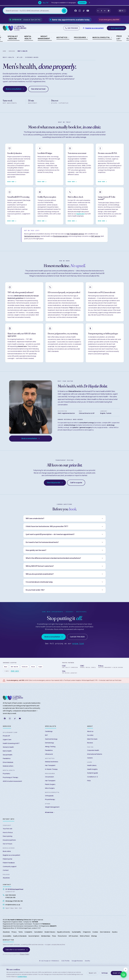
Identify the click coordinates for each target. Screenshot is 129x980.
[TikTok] (15, 718)
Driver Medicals (8, 762)
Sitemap (94, 936)
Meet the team (92, 739)
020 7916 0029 (11, 895)
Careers (90, 758)
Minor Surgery (50, 788)
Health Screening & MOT (11, 743)
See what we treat (38, 89)
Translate (84, 3)
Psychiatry (6, 774)
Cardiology (49, 731)
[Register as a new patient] (93, 28)
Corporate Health (93, 750)
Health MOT (81, 214)
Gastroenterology (51, 739)
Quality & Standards (20, 936)
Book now (12, 182)
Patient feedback (9, 863)
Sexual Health (8, 755)
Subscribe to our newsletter (17, 950)
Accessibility (7, 936)
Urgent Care (7, 739)
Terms (21, 932)
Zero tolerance (105, 932)
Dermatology (49, 743)
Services (12, 51)
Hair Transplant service (75, 234)
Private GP (6, 736)
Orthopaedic (49, 796)
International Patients (95, 754)
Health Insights (92, 769)
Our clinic (90, 735)
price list (78, 644)
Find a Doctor (62, 936)
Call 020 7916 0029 (77, 637)
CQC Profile (65, 961)
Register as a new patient (11, 855)
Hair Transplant (50, 765)
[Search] (64, 11)
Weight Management (52, 807)
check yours (15, 671)
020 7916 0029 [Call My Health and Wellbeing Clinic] (72, 28)
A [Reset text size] (101, 11)
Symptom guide (93, 773)
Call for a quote (76, 483)
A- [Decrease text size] (98, 11)
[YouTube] (20, 718)
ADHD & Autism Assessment (12, 781)
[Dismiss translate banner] (91, 3)
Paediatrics (7, 758)
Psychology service (60, 236)
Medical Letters (8, 766)
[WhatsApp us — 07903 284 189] (124, 975)
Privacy (14, 932)
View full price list (55, 483)
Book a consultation (15, 89)
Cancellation (38, 932)
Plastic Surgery (50, 784)
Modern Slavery (50, 932)
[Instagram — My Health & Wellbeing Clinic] (80, 11)
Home (4, 51)
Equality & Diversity (64, 932)
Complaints (28, 932)
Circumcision (49, 777)
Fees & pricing (8, 836)
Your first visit (8, 829)
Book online (7, 851)
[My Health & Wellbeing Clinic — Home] (15, 28)
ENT (46, 735)
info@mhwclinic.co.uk (13, 905)
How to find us (8, 832)
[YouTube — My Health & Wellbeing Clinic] (88, 11)
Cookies (95, 932)
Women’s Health (8, 747)
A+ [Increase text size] (105, 11)
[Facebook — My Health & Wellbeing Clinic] (76, 11)
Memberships (46, 936)
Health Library (92, 765)
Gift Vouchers (73, 936)
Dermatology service (32, 236)
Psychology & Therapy (10, 777)
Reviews (90, 743)
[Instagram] (10, 718)
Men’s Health (7, 751)
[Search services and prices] (34, 11)
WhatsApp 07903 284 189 (14, 901)
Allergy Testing (50, 747)
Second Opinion (34, 936)
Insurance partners (9, 840)
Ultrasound (49, 754)
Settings (105, 973)
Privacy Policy (24, 954)
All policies (6, 878)
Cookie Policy (22, 977)
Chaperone (87, 932)
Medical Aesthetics (52, 762)
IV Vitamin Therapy (51, 769)
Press (54, 936)
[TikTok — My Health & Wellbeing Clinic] (84, 11)
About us (90, 731)
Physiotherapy (50, 799)
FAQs (89, 781)
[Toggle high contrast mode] (108, 11)
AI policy (115, 932)
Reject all (93, 973)
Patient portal (7, 859)
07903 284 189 (10, 897)
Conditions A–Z (93, 777)
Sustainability (76, 932)
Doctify (87, 961)
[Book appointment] (117, 28)
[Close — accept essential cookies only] (126, 970)
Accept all (117, 973)
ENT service (96, 236)
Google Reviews (77, 961)
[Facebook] (5, 718)
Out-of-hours (8, 844)
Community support (10, 866)
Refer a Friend (85, 936)
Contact (6, 870)
